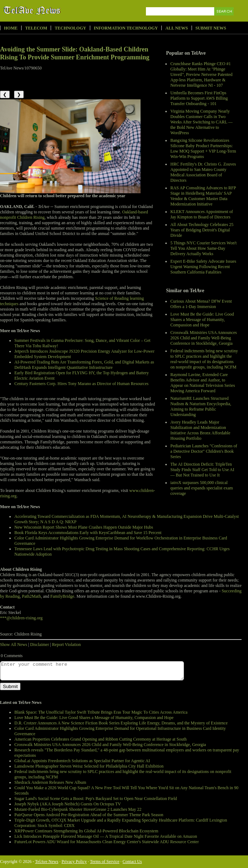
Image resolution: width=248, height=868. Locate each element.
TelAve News (53, 10)
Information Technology (126, 28)
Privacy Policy (74, 862)
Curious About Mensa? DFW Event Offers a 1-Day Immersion (201, 304)
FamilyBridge (62, 596)
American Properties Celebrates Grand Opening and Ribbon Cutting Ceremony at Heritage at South (100, 739)
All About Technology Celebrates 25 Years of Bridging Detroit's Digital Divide (202, 230)
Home (11, 28)
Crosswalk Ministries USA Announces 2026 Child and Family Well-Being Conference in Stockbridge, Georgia (204, 338)
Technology (70, 28)
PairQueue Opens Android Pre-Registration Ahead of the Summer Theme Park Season (89, 815)
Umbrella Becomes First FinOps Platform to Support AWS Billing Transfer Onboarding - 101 (199, 98)
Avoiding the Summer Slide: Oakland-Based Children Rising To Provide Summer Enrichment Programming (75, 53)
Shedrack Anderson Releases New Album (50, 782)
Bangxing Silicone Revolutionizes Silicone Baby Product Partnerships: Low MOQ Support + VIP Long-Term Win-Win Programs (203, 148)
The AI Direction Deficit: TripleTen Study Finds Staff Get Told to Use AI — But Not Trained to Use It (202, 470)
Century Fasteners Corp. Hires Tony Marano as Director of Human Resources (81, 384)
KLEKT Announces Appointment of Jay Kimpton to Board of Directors (202, 214)
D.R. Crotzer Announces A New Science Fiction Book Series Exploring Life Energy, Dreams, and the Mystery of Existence (121, 723)
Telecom (36, 28)
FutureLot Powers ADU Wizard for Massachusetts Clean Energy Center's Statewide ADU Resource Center (107, 842)
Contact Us (132, 862)
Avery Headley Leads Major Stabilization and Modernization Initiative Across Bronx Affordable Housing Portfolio (200, 430)
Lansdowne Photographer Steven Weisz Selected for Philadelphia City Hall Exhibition (89, 766)
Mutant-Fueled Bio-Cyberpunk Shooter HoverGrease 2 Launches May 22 (78, 809)
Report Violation (66, 645)
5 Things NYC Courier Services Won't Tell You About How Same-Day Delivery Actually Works (203, 248)
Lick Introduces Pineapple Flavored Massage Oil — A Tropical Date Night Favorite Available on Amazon (106, 836)
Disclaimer (40, 645)
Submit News (211, 28)
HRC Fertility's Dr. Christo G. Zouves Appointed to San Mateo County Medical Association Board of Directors (203, 172)
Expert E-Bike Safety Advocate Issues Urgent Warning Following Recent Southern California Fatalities (203, 267)
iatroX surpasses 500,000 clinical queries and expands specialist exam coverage (202, 488)
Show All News (13, 645)
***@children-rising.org (21, 618)
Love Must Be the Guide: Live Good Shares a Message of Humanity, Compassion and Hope (202, 320)
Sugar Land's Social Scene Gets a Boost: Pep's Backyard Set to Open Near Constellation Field (96, 799)
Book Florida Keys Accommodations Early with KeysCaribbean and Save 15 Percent (88, 533)
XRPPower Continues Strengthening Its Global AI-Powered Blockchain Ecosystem (86, 831)
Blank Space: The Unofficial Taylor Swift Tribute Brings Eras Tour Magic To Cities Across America (101, 712)
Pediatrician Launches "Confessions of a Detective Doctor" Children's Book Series (204, 451)
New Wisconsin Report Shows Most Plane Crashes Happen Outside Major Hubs (84, 527)
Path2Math (31, 596)
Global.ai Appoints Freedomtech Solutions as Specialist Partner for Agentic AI (82, 761)
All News (176, 28)
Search (224, 20)
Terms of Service (105, 862)
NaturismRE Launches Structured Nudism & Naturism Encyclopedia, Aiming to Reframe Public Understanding (201, 406)
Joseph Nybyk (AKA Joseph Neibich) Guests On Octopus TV (68, 804)
